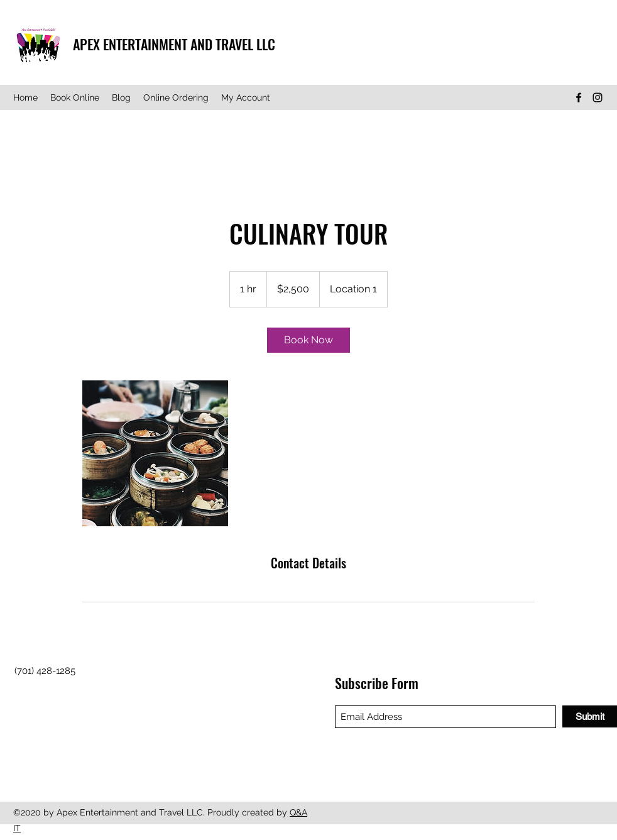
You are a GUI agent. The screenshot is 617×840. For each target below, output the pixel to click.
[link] (308, 340)
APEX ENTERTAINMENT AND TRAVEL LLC (174, 44)
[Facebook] (579, 97)
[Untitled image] (155, 453)
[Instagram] (598, 97)
